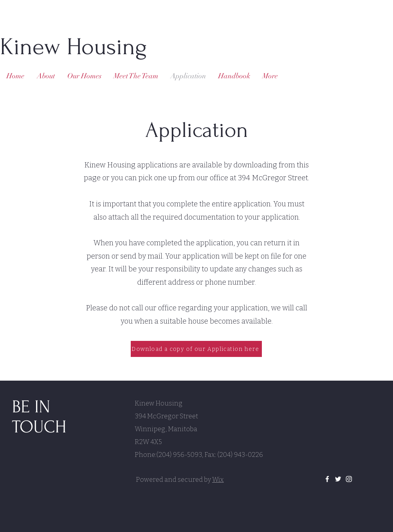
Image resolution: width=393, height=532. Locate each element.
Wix (218, 480)
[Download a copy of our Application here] (196, 349)
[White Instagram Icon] (349, 479)
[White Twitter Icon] (338, 479)
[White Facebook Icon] (327, 479)
